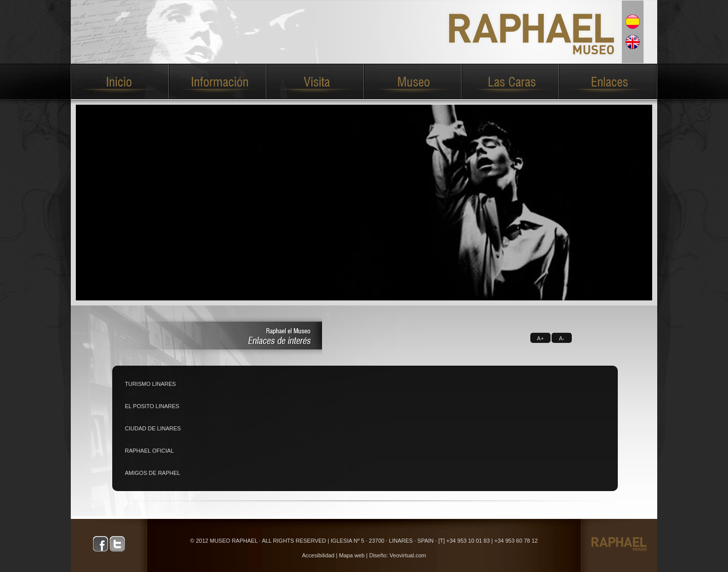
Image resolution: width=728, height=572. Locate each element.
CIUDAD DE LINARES (153, 428)
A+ (540, 338)
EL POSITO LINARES (152, 406)
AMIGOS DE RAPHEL (152, 473)
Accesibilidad (318, 555)
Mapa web (352, 555)
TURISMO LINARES (150, 384)
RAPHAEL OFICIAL (149, 451)
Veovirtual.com (408, 555)
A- (562, 338)
